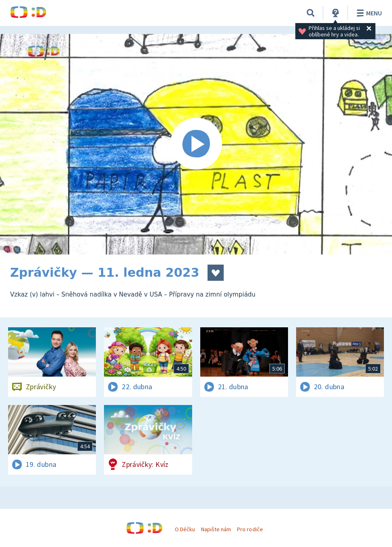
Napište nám (216, 529)
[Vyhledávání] (311, 13)
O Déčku (185, 529)
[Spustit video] (196, 144)
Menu (368, 13)
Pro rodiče (250, 529)
